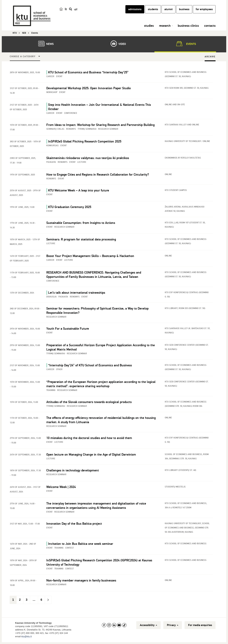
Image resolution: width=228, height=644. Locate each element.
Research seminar (108, 130)
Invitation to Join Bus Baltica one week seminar (81, 544)
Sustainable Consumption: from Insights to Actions (81, 223)
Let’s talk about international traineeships (77, 293)
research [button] (165, 28)
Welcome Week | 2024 (61, 487)
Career (50, 77)
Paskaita (51, 163)
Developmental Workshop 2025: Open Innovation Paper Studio (89, 89)
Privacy (173, 626)
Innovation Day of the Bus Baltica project (74, 524)
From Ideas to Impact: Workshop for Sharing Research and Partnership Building (100, 125)
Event (59, 77)
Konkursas (52, 146)
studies (149, 28)
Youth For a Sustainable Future (68, 329)
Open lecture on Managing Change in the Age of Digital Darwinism (91, 455)
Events (185, 44)
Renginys (71, 130)
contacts (210, 28)
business (184, 11)
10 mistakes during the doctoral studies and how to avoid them (89, 438)
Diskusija (51, 297)
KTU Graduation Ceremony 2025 (70, 207)
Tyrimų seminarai (87, 130)
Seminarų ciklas (55, 130)
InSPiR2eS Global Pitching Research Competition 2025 (85, 142)
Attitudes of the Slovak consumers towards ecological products (89, 402)
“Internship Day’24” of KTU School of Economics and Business (90, 366)
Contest (69, 548)
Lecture (82, 163)
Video (116, 44)
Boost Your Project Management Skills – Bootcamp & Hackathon (90, 256)
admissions (135, 11)
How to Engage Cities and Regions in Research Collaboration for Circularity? (98, 175)
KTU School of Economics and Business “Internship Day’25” (88, 73)
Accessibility (148, 626)
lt (66, 11)
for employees (204, 11)
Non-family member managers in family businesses (81, 581)
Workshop (52, 93)
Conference (71, 114)
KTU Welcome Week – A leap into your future (79, 191)
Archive (210, 57)
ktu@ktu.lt (27, 637)
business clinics (188, 28)
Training (51, 391)
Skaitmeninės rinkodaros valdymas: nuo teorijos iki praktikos (88, 159)
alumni (169, 11)
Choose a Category (23, 57)
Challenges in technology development (73, 471)
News (44, 44)
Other (59, 370)
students (153, 11)
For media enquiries (200, 626)
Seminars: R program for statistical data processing (81, 240)
